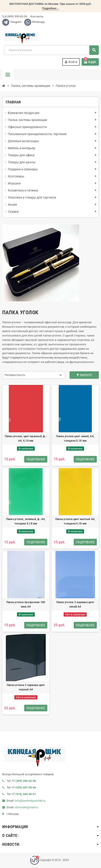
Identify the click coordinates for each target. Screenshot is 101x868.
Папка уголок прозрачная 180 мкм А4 (26, 604)
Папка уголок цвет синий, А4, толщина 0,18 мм (75, 439)
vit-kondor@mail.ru (26, 807)
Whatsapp (34, 22)
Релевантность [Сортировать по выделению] (15, 375)
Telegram (12, 22)
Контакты (37, 16)
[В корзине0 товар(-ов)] (90, 62)
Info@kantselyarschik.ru (30, 801)
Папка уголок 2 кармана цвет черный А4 (26, 687)
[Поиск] (51, 50)
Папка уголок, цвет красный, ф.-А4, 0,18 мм (26, 439)
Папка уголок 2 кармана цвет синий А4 (75, 604)
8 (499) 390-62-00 (15, 16)
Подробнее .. (50, 8)
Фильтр (84, 375)
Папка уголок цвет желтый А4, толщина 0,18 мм (75, 521)
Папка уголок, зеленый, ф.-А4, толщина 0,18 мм (26, 521)
